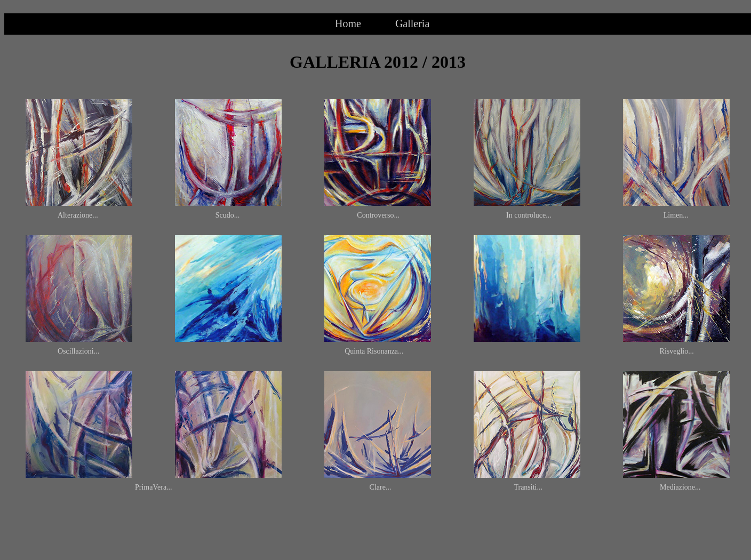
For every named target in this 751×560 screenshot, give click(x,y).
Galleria (412, 23)
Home (348, 23)
